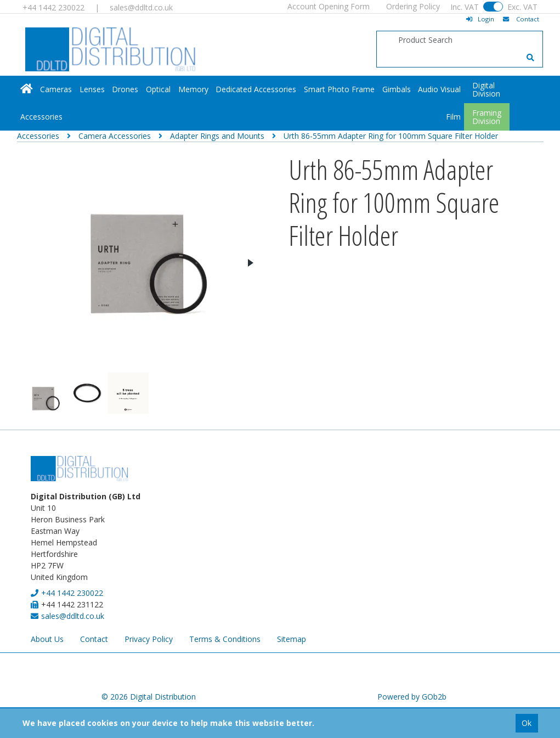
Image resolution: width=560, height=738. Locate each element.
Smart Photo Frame (339, 89)
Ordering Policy (413, 6)
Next (250, 263)
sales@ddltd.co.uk (141, 7)
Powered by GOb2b (412, 697)
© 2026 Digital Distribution (149, 697)
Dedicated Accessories (256, 89)
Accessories (41, 117)
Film (453, 117)
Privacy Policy (149, 639)
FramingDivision (487, 117)
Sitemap (292, 639)
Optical (158, 89)
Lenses (92, 89)
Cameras (56, 89)
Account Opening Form (329, 6)
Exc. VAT (522, 7)
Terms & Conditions (225, 639)
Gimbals (397, 89)
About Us (47, 639)
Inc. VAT (465, 7)
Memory (193, 89)
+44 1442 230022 (53, 7)
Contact (94, 639)
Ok (527, 723)
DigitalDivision (486, 89)
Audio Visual (439, 89)
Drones (125, 89)
